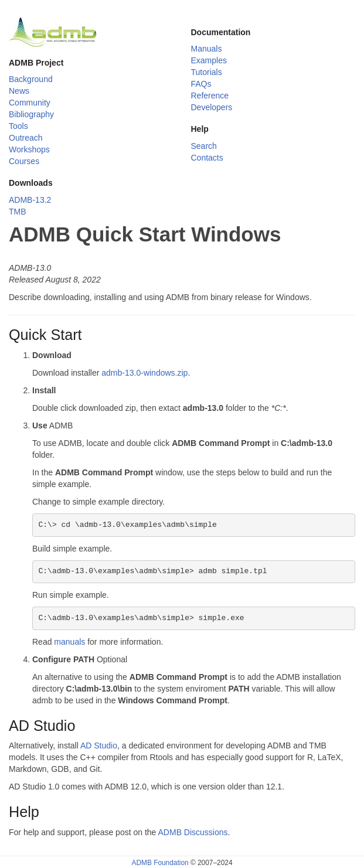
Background (31, 79)
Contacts (207, 158)
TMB (18, 212)
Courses (24, 161)
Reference (210, 96)
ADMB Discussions (193, 832)
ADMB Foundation (160, 863)
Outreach (26, 138)
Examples (209, 60)
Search (204, 146)
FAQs (201, 84)
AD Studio (99, 746)
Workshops (29, 149)
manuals (69, 642)
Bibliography (31, 114)
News (19, 91)
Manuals (207, 49)
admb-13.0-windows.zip (144, 373)
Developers (212, 107)
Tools (18, 126)
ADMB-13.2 (30, 200)
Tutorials (207, 72)
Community (30, 103)
